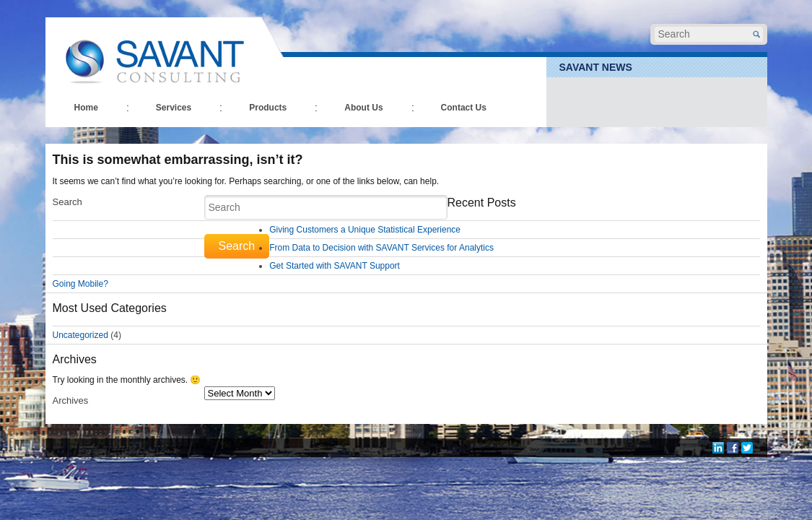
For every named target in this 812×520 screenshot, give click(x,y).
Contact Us (464, 108)
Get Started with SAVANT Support (335, 266)
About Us (363, 108)
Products (268, 108)
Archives (71, 400)
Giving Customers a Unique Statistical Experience (365, 230)
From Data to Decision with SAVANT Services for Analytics (381, 248)
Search (67, 202)
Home (86, 108)
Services (174, 108)
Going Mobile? (80, 284)
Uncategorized (80, 335)
